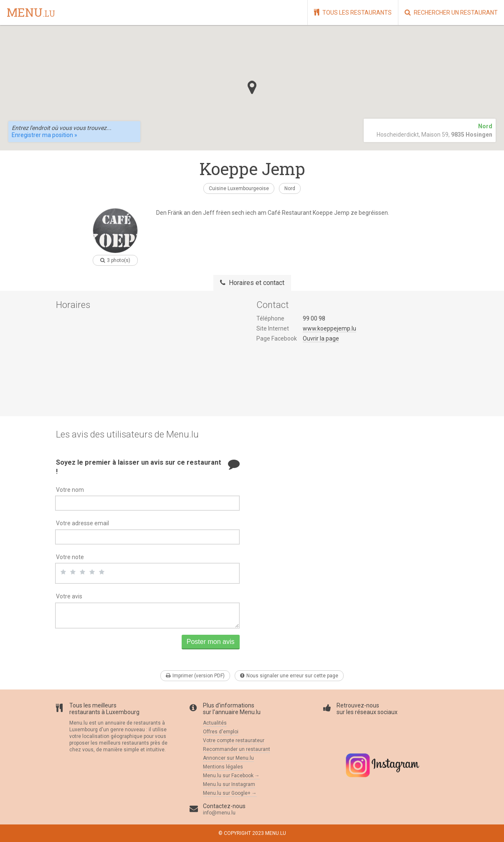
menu (31, 13)
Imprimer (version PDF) (195, 676)
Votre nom (70, 490)
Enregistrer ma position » (44, 135)
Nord (290, 188)
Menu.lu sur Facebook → (231, 776)
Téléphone (270, 318)
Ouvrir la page (321, 338)
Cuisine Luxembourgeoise (239, 188)
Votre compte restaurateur (234, 740)
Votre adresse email (82, 523)
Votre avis (69, 596)
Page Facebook (277, 338)
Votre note (70, 557)
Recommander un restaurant (237, 749)
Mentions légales (223, 767)
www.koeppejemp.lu (329, 328)
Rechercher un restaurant (451, 12)
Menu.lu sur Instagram (229, 784)
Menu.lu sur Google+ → (230, 793)
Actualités (215, 723)
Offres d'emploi (221, 732)
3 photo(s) (115, 260)
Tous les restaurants (353, 12)
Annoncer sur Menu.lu (228, 758)
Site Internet (273, 328)
